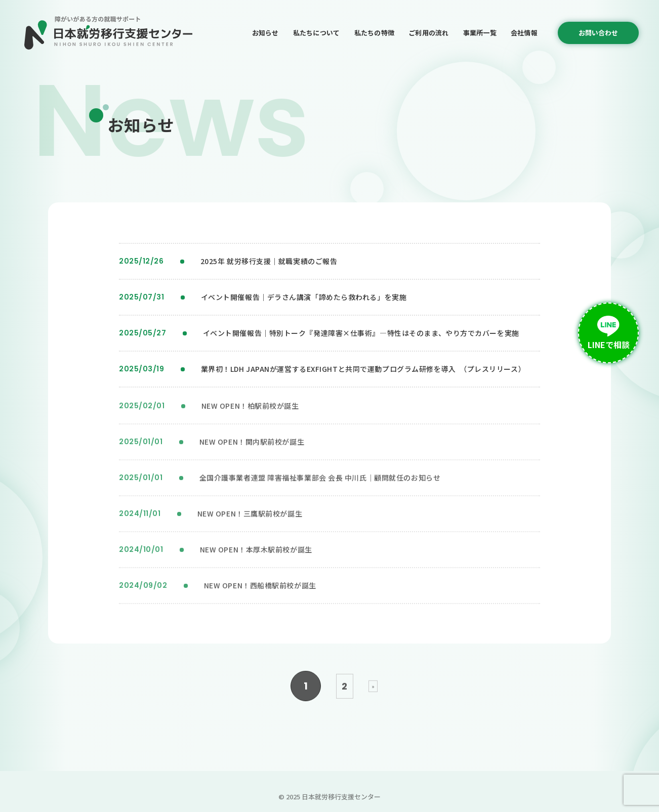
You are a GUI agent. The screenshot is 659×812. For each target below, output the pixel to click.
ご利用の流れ (429, 33)
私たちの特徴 (375, 33)
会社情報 (524, 33)
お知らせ (265, 33)
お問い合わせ (598, 33)
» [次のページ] (373, 689)
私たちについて (317, 33)
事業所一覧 (480, 33)
